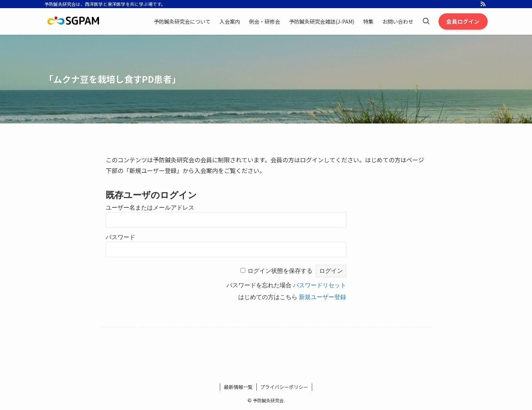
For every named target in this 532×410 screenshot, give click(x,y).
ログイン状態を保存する (280, 271)
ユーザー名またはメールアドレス (150, 208)
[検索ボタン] (426, 21)
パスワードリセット (320, 285)
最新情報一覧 (238, 387)
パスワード (120, 237)
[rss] (483, 4)
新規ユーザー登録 (323, 297)
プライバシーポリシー (284, 387)
